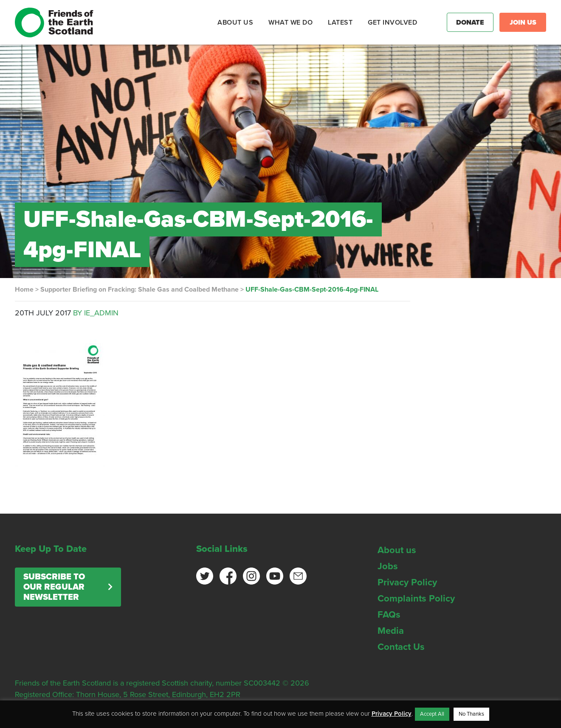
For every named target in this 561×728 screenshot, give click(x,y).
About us (397, 550)
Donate (470, 22)
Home (24, 290)
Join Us (523, 22)
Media (391, 631)
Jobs (388, 566)
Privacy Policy (407, 582)
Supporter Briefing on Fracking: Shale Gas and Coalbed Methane (140, 290)
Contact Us (401, 647)
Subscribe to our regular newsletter (54, 587)
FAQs (389, 615)
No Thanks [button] (471, 714)
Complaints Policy (416, 599)
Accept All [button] (432, 714)
